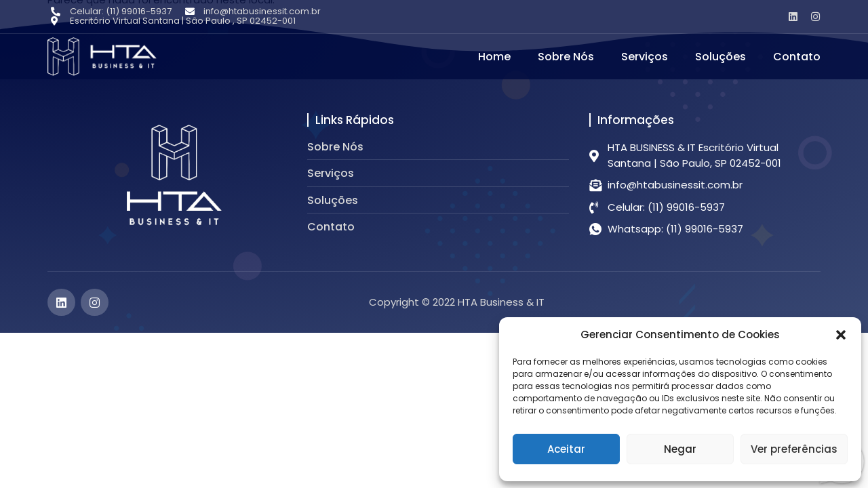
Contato (797, 57)
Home (494, 57)
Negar (680, 449)
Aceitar (566, 449)
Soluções (721, 57)
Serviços (645, 57)
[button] (841, 335)
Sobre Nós (566, 57)
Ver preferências (794, 449)
